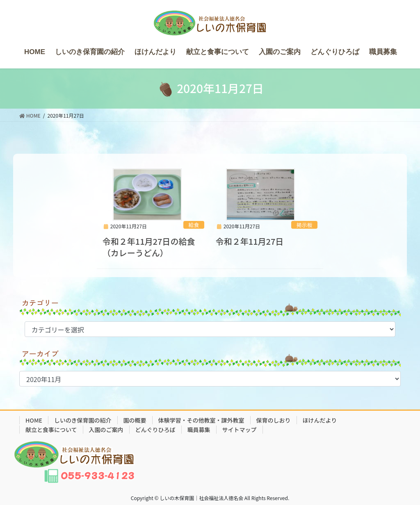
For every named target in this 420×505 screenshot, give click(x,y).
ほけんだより (320, 420)
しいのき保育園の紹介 (83, 420)
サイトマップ (240, 430)
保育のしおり (274, 420)
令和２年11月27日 (250, 241)
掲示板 (304, 225)
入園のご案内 (106, 430)
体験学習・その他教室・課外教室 (201, 420)
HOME (34, 420)
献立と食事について (51, 430)
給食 (194, 225)
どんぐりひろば (155, 430)
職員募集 (199, 430)
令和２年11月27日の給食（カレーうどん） (149, 247)
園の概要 (135, 420)
